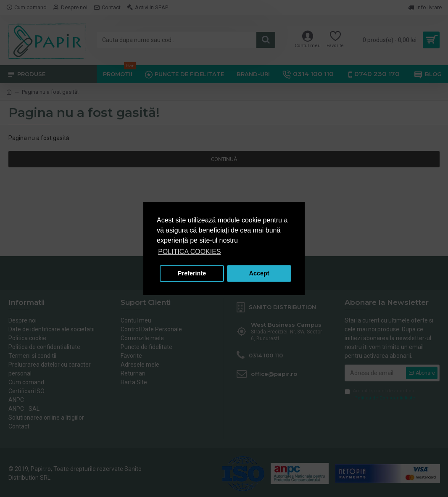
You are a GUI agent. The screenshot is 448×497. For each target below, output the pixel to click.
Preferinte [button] (192, 273)
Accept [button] (259, 273)
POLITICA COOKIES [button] (189, 252)
